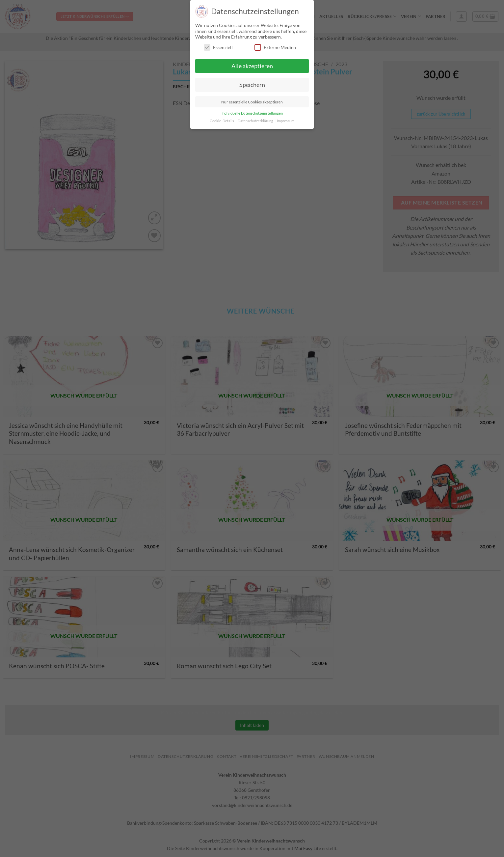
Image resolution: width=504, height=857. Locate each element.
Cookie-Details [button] (222, 121)
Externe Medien (275, 47)
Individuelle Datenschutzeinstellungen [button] (252, 113)
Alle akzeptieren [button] (252, 66)
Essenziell (218, 47)
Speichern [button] (252, 85)
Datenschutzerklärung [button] (256, 121)
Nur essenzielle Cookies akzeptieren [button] (252, 102)
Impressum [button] (286, 121)
